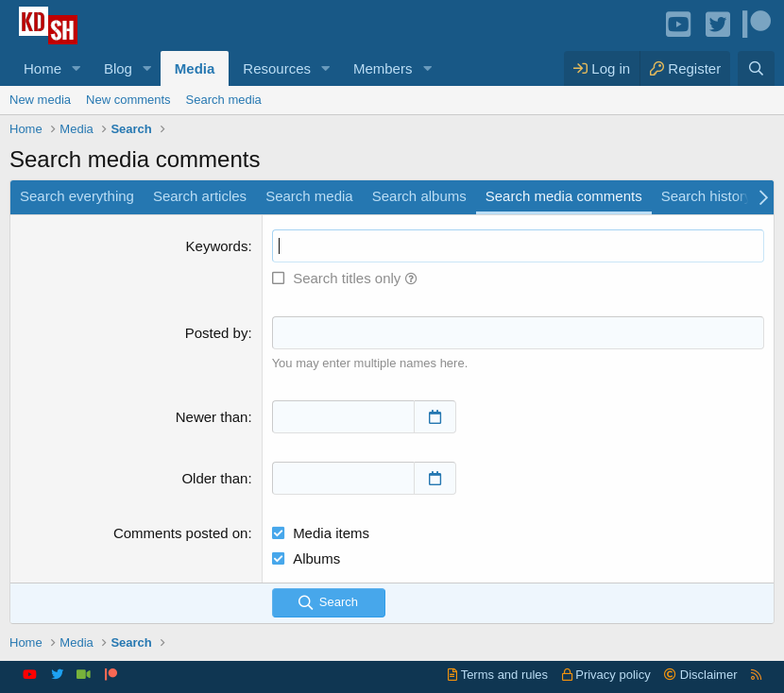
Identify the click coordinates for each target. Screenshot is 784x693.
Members (383, 68)
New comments (128, 100)
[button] (77, 68)
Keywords (217, 246)
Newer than (212, 417)
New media (40, 100)
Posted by (217, 333)
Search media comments (564, 196)
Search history (707, 196)
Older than (214, 478)
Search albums (419, 196)
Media (195, 68)
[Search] (756, 68)
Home (43, 68)
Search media (224, 100)
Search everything (77, 196)
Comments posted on (181, 533)
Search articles (200, 196)
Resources (277, 68)
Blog (118, 68)
